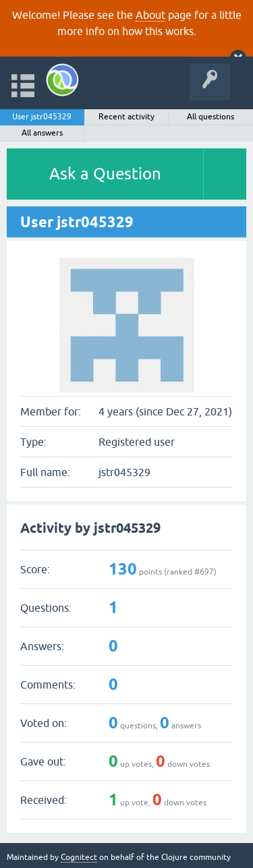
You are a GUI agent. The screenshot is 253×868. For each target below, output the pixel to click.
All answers (42, 133)
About (150, 15)
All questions (210, 117)
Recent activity (126, 117)
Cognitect (79, 857)
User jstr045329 (42, 117)
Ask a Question (105, 174)
